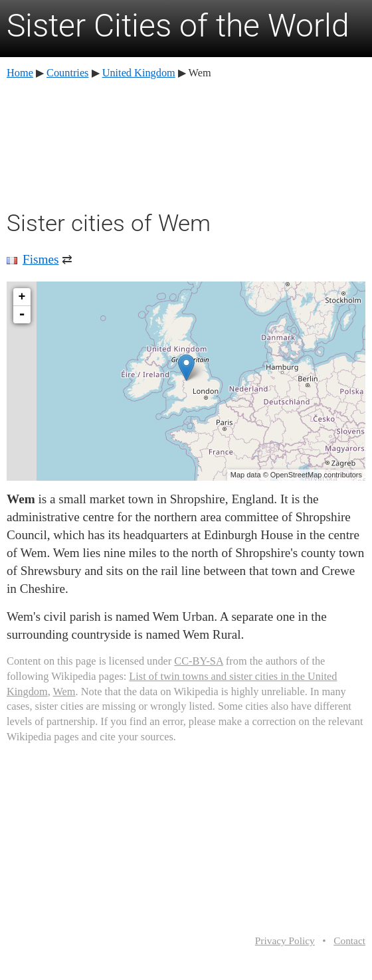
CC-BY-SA (198, 661)
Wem (64, 692)
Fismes (41, 259)
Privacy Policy (285, 940)
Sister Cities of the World (178, 26)
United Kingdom (139, 73)
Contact (349, 940)
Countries (67, 73)
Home (20, 73)
